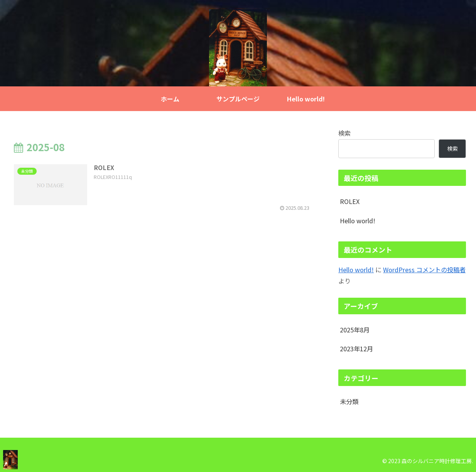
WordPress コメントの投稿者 (424, 270)
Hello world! (358, 221)
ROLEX (350, 201)
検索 (344, 133)
